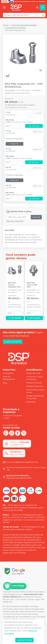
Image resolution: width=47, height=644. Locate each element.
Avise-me (14, 144)
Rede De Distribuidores (9, 378)
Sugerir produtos (13, 342)
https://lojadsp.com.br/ (13, 594)
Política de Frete (33, 373)
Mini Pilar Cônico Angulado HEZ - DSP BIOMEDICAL (15, 285)
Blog (5, 383)
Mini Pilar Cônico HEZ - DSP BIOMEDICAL (33, 285)
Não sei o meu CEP (15, 221)
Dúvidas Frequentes (35, 386)
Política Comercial (34, 383)
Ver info (38, 113)
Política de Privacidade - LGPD (12, 417)
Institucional (8, 373)
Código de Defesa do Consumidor (35, 397)
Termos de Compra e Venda (35, 391)
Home (6, 25)
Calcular (36, 217)
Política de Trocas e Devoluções (35, 378)
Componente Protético (16, 28)
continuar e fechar (24, 640)
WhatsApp (31, 402)
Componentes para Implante (24, 25)
